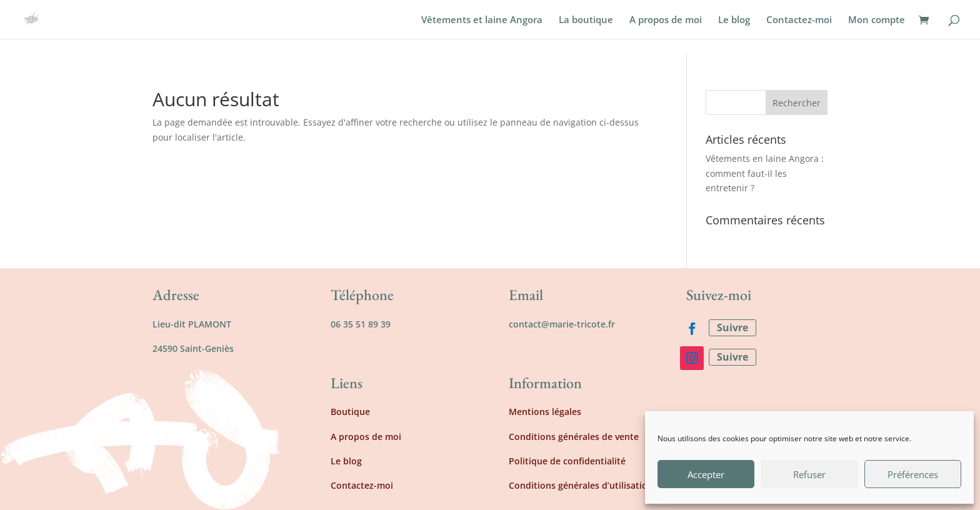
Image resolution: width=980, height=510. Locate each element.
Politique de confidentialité (567, 461)
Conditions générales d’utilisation (581, 485)
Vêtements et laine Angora (482, 20)
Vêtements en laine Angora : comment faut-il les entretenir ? (765, 173)
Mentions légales (545, 412)
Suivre (732, 327)
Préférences (913, 474)
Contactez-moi (799, 20)
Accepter (706, 474)
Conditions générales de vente (574, 437)
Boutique (350, 412)
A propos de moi (666, 20)
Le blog (734, 20)
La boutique (586, 20)
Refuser (809, 474)
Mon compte (877, 20)
